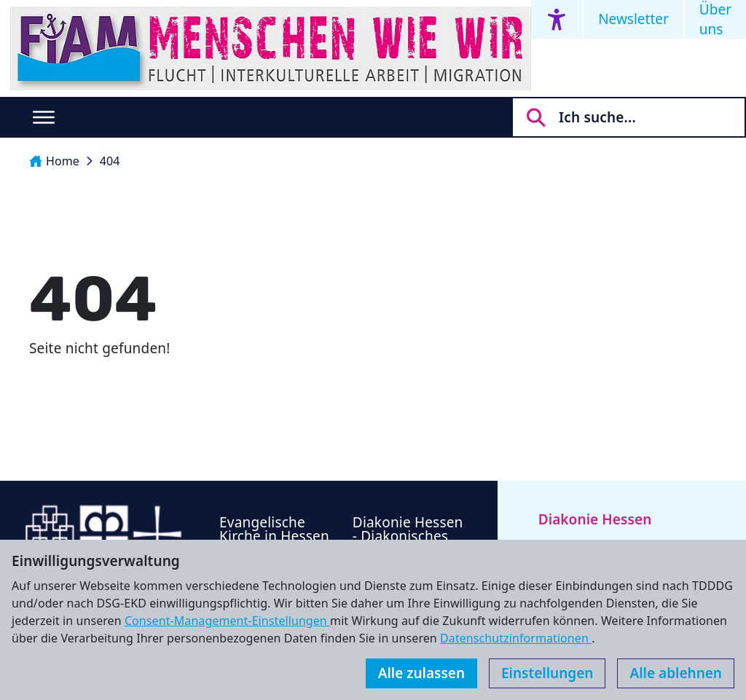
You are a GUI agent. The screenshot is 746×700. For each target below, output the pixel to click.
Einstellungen (547, 673)
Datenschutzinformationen (516, 638)
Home (54, 161)
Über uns (715, 19)
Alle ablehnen (676, 673)
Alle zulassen (421, 673)
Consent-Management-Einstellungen (227, 621)
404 (110, 161)
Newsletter (633, 19)
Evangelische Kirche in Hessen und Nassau (274, 536)
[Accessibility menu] (557, 19)
